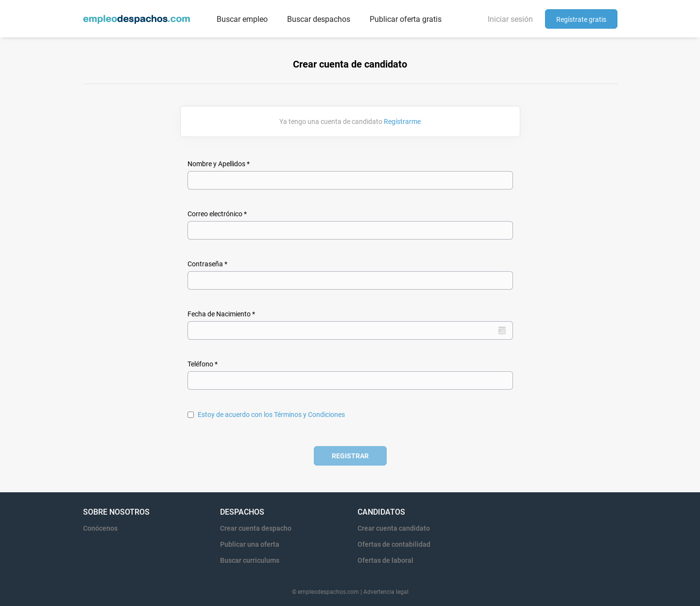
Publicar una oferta (250, 544)
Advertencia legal (386, 592)
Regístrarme (402, 121)
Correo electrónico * (217, 214)
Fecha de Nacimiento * (221, 314)
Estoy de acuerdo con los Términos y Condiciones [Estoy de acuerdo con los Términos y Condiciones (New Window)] (271, 415)
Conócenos (100, 528)
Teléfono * (203, 364)
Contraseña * (207, 264)
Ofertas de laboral (385, 560)
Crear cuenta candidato (394, 528)
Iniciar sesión (510, 19)
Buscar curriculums (250, 560)
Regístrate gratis (581, 19)
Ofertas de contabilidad (394, 544)
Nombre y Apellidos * (219, 164)
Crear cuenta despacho (256, 528)
